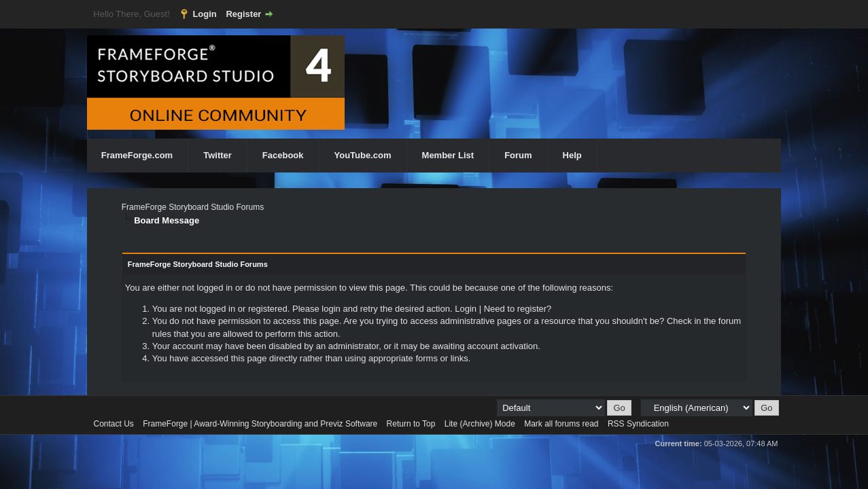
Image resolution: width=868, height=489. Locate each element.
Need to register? (518, 309)
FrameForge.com (137, 155)
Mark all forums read (561, 424)
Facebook (283, 155)
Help (572, 155)
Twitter (218, 155)
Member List (448, 155)
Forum (518, 155)
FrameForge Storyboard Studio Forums (193, 207)
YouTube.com (363, 155)
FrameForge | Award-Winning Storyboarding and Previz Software (260, 424)
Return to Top (411, 424)
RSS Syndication (638, 424)
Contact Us (114, 424)
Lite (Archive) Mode (480, 424)
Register (243, 14)
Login (204, 14)
